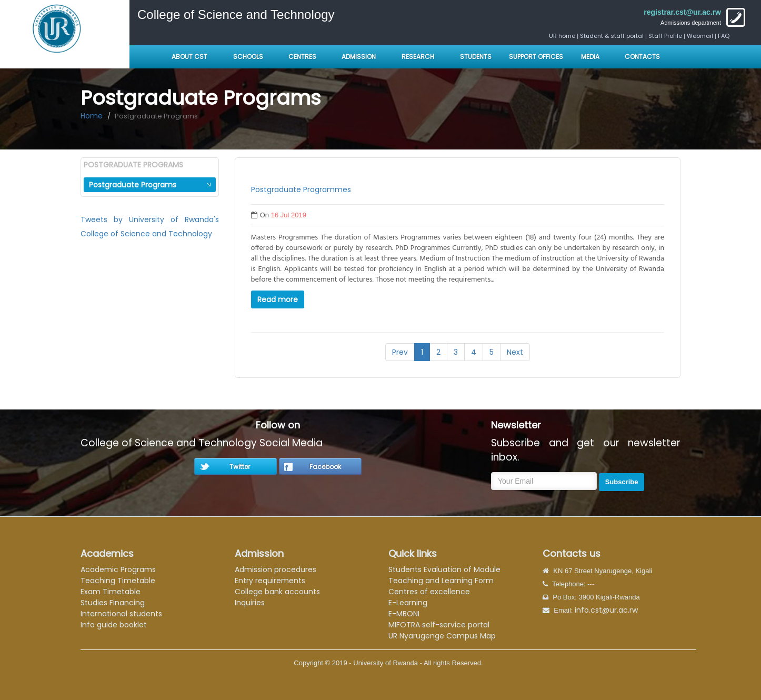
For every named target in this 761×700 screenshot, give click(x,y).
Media (590, 57)
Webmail (700, 36)
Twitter (240, 467)
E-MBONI (404, 614)
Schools (249, 57)
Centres (302, 57)
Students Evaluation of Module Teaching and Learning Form (444, 575)
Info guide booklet (114, 625)
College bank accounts (277, 592)
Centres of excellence (429, 592)
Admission (359, 57)
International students (121, 614)
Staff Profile (665, 36)
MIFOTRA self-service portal (439, 625)
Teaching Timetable (118, 581)
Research (418, 57)
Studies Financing (113, 603)
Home (92, 116)
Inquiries (250, 603)
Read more (278, 299)
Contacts (642, 57)
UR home (563, 36)
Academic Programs (118, 569)
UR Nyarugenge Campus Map (442, 636)
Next (515, 352)
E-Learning (408, 603)
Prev (400, 352)
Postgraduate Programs (133, 185)
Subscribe (622, 482)
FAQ (724, 36)
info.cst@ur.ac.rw (606, 610)
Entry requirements (270, 581)
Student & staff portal (612, 36)
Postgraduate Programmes (301, 189)
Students (476, 57)
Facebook (325, 467)
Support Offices (536, 57)
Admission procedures (276, 569)
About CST (189, 57)
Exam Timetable (111, 592)
